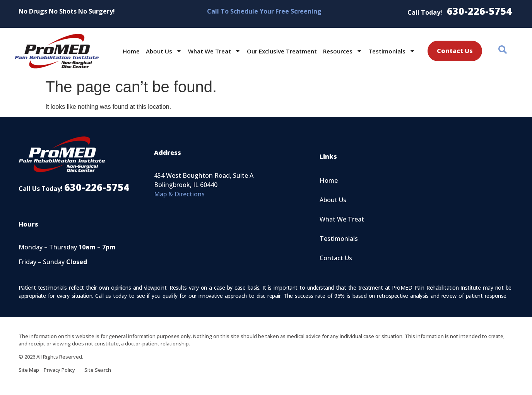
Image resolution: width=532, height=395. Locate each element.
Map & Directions (179, 194)
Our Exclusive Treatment (282, 51)
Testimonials (392, 51)
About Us (164, 51)
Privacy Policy (64, 370)
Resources (343, 51)
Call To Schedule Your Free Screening (264, 11)
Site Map (31, 370)
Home (131, 51)
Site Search (98, 370)
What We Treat (214, 51)
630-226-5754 (479, 11)
